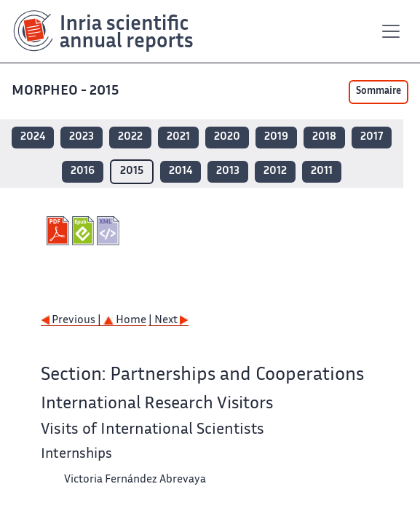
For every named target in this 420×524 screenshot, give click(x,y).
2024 (33, 137)
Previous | (72, 321)
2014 (181, 171)
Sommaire (379, 92)
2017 (372, 137)
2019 (276, 137)
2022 (130, 137)
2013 (228, 171)
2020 (227, 137)
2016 (83, 171)
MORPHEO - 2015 (67, 91)
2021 (178, 137)
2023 (82, 137)
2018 (324, 137)
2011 (322, 171)
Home (125, 321)
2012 (275, 171)
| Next (169, 321)
